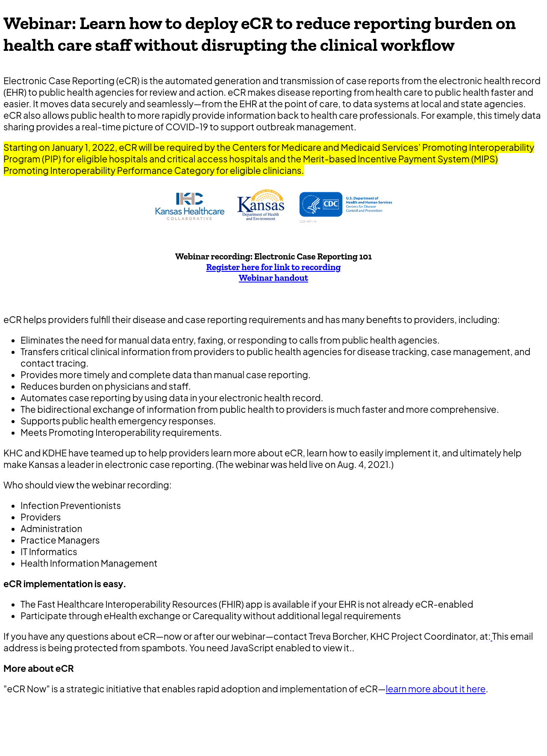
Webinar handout (273, 278)
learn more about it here (436, 689)
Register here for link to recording (274, 267)
